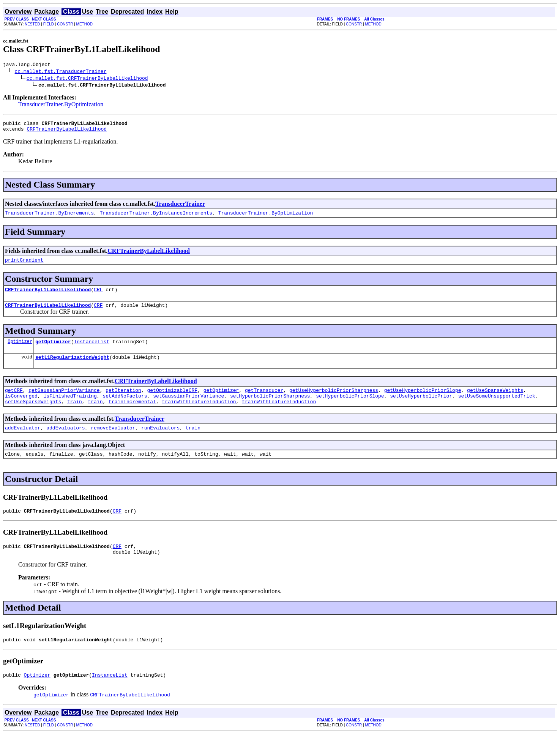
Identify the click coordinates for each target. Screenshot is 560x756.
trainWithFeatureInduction (199, 415)
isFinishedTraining (70, 408)
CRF (98, 296)
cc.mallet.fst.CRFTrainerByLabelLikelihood (87, 79)
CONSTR (65, 24)
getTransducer (264, 401)
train (75, 415)
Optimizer (20, 350)
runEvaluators (160, 442)
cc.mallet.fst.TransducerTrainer (61, 72)
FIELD (49, 24)
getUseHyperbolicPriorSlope (423, 401)
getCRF (14, 401)
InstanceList (91, 350)
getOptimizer (53, 350)
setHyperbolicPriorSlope (350, 408)
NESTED (32, 24)
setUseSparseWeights (33, 415)
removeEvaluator (113, 442)
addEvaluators (65, 442)
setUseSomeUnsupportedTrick (497, 408)
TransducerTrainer (180, 207)
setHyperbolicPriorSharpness (270, 408)
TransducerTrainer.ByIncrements (49, 217)
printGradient (24, 265)
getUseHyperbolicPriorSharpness (334, 401)
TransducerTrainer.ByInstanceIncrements (156, 217)
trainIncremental (132, 415)
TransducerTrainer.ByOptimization (61, 105)
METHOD (84, 24)
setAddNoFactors (125, 408)
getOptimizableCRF (172, 401)
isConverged (21, 408)
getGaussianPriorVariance (64, 401)
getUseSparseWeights (495, 401)
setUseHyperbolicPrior (421, 408)
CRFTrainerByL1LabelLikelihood (48, 296)
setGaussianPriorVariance (189, 408)
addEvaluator (23, 442)
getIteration (123, 401)
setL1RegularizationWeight (72, 367)
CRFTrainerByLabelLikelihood (67, 132)
